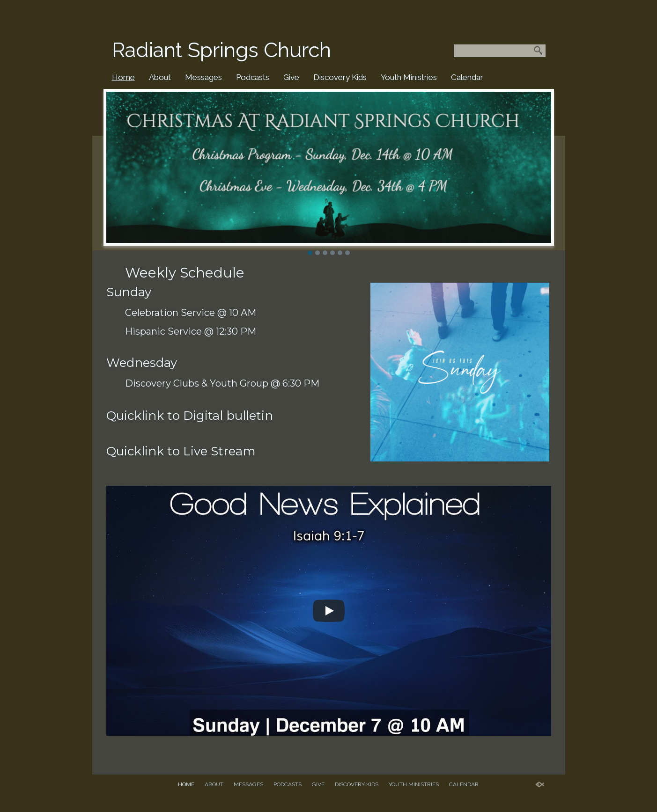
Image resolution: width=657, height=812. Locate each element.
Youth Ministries (409, 77)
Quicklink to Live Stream (181, 451)
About (160, 77)
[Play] (329, 611)
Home (123, 77)
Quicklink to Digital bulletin (190, 416)
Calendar (467, 77)
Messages (203, 77)
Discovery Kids (340, 77)
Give (291, 77)
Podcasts (253, 77)
